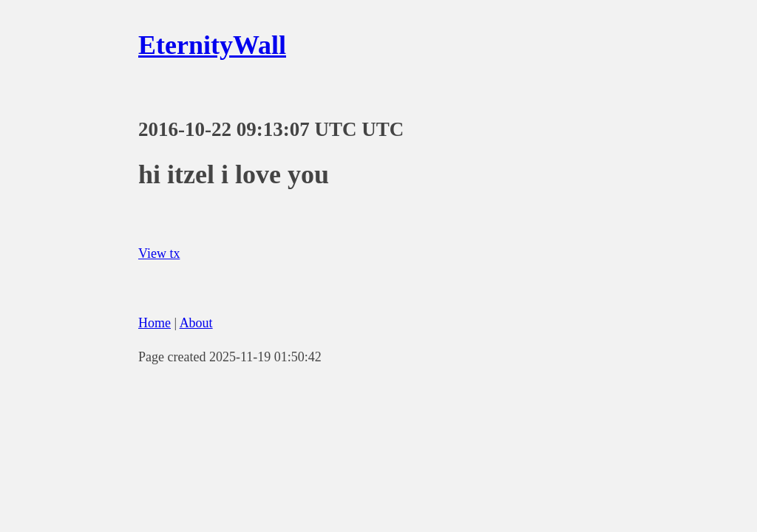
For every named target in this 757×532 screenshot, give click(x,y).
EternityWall (212, 45)
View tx (159, 253)
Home (155, 323)
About (196, 323)
